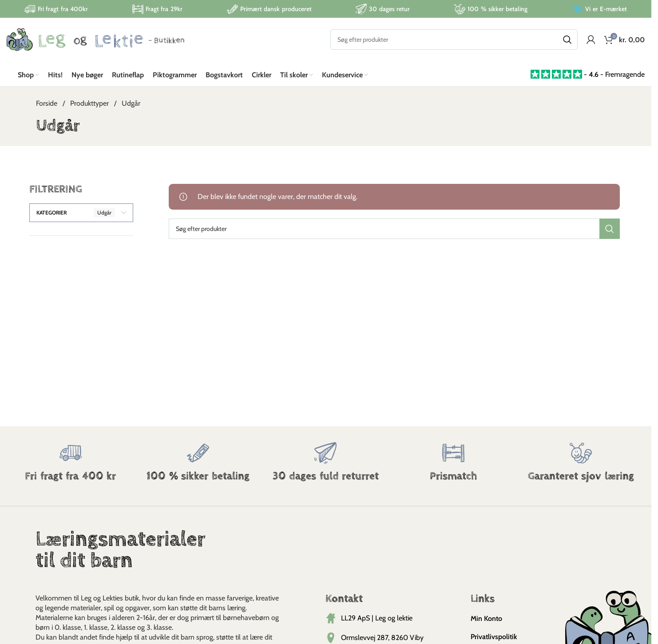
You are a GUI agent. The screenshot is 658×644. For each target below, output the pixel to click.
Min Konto (486, 619)
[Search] (454, 40)
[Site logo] (95, 39)
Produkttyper (90, 104)
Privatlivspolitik (494, 637)
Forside (48, 104)
